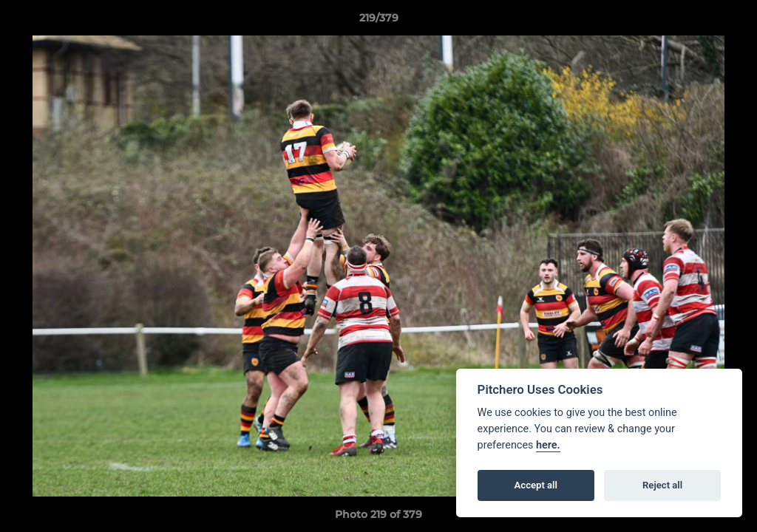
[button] (730, 21)
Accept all (536, 485)
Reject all (662, 485)
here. (548, 445)
